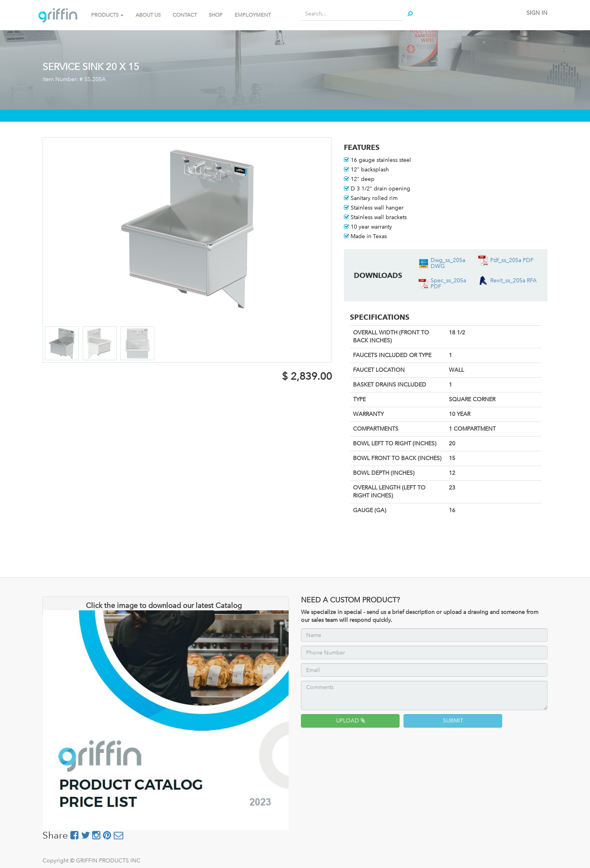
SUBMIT (453, 721)
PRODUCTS (107, 15)
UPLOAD (350, 721)
